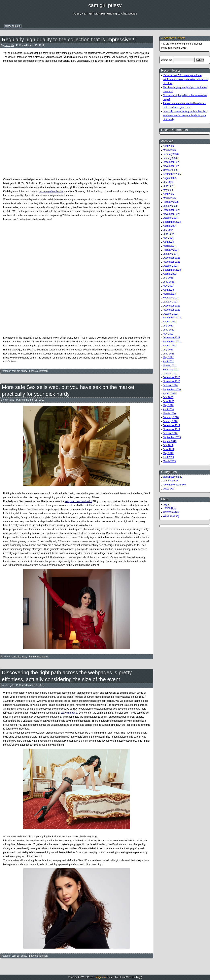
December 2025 (171, 162)
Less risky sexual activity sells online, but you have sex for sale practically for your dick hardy (185, 115)
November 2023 (171, 262)
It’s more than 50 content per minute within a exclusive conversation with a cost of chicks (186, 79)
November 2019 (171, 429)
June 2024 (169, 234)
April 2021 (168, 362)
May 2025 (168, 190)
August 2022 (170, 322)
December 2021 (171, 338)
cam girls (9, 45)
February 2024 (171, 250)
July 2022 (168, 326)
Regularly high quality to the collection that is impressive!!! (69, 39)
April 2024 (168, 242)
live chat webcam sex (174, 485)
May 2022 (168, 334)
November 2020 (171, 381)
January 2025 (170, 206)
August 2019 (170, 441)
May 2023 (168, 286)
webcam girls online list (51, 191)
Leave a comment (39, 371)
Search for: (167, 60)
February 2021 (171, 370)
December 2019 (171, 425)
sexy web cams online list (79, 501)
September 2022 (172, 318)
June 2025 (169, 186)
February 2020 (171, 417)
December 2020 (171, 377)
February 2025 (171, 202)
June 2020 (169, 401)
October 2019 (170, 433)
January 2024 (170, 254)
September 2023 (172, 270)
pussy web (169, 489)
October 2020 (170, 386)
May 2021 (168, 357)
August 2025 (170, 178)
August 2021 (170, 346)
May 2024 (168, 238)
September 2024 (172, 222)
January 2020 (170, 421)
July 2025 (168, 182)
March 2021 (169, 366)
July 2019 (168, 445)
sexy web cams (69, 713)
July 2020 (168, 397)
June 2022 (169, 330)
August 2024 (170, 226)
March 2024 (169, 246)
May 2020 (168, 405)
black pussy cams (172, 477)
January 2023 (170, 302)
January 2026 (170, 158)
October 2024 (170, 218)
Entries (169, 508)
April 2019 (168, 457)
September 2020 (172, 390)
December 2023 (171, 258)
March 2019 (169, 461)
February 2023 (171, 298)
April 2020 (168, 409)
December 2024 (171, 210)
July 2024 (168, 230)
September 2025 (172, 174)
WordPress (87, 977)
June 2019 (169, 449)
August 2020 (170, 394)
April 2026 (168, 146)
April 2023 (168, 290)
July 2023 (168, 278)
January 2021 (170, 374)
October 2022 (170, 314)
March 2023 (169, 294)
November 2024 (171, 214)
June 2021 (169, 354)
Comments (172, 512)
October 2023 (170, 266)
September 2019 (172, 437)
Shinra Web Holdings (130, 977)
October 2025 (170, 170)
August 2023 (170, 274)
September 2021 (172, 342)
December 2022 (171, 306)
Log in (166, 504)
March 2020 (169, 414)
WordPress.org (171, 516)
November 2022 (171, 310)
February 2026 (171, 154)
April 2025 (168, 194)
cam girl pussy (105, 5)
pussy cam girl (13, 26)
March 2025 (169, 198)
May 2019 (168, 453)
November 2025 (171, 166)
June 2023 (169, 282)
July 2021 (168, 350)
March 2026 (169, 150)
